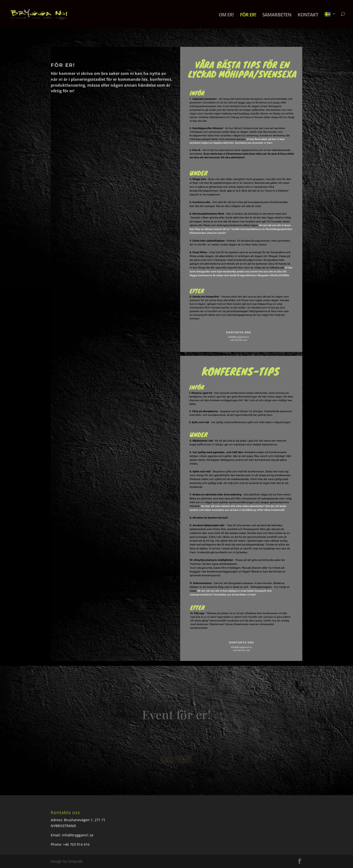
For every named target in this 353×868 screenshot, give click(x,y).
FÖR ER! (248, 15)
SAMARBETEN (277, 15)
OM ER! (226, 15)
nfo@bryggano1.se (78, 835)
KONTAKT (308, 15)
